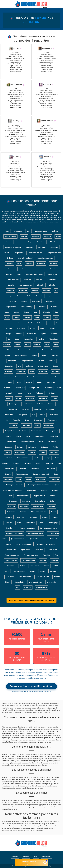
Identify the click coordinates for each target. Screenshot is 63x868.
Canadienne (26, 425)
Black (30, 323)
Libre (37, 317)
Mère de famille (42, 587)
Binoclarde (24, 506)
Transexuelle (39, 420)
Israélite (23, 469)
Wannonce (11, 566)
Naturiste (46, 555)
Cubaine (8, 436)
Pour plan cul (34, 388)
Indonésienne (9, 269)
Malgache (10, 290)
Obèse (18, 344)
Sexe (29, 231)
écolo (17, 339)
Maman (52, 496)
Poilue (21, 323)
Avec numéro (51, 582)
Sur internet (51, 280)
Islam (37, 425)
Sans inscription (25, 577)
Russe (7, 231)
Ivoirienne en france (38, 269)
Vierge (27, 344)
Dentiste (23, 512)
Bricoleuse (13, 501)
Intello (19, 523)
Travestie (14, 425)
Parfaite (11, 285)
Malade (35, 355)
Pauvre (19, 296)
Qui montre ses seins (35, 533)
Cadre (38, 463)
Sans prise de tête (42, 577)
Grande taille (53, 436)
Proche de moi (20, 571)
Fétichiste (54, 452)
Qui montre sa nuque (38, 539)
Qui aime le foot (50, 469)
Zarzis (56, 474)
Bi (7, 420)
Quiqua (55, 398)
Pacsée (21, 350)
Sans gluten (26, 501)
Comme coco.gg (11, 560)
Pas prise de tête (27, 361)
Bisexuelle (54, 415)
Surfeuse (25, 409)
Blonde (32, 328)
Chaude (43, 452)
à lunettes (21, 328)
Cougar (16, 317)
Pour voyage (40, 479)
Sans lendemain (10, 236)
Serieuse (55, 231)
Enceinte (28, 280)
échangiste (30, 398)
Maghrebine (51, 382)
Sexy (56, 317)
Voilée (41, 442)
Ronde (8, 355)
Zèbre (56, 517)
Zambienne (42, 307)
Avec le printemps (35, 582)
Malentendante (38, 506)
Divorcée (47, 312)
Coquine (32, 452)
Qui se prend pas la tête (15, 485)
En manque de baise (40, 377)
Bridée (29, 479)
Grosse (54, 307)
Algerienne (9, 415)
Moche (8, 452)
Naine (47, 344)
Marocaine (37, 409)
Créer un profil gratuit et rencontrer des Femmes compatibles (31, 600)
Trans (27, 420)
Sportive (51, 296)
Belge (30, 242)
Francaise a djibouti (25, 258)
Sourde (24, 301)
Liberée (52, 285)
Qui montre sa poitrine (14, 533)
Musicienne (13, 409)
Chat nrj (53, 512)
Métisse (40, 323)
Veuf (17, 587)
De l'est (19, 436)
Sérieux (47, 566)
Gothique (44, 447)
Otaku (52, 501)
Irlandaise (22, 269)
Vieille (10, 382)
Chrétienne (54, 247)
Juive (19, 274)
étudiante (29, 404)
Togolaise (22, 431)
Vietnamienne (43, 366)
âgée (19, 382)
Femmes (15, 857)
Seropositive (9, 431)
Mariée (27, 312)
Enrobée (19, 334)
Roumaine (40, 296)
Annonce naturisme (31, 555)
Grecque (29, 263)
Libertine (27, 317)
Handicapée (20, 452)
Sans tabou (10, 577)
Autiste (36, 458)
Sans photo (19, 582)
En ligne (20, 447)
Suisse (55, 366)
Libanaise (41, 285)
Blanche (53, 242)
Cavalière (27, 463)
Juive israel (53, 274)
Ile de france (55, 269)
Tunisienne (50, 409)
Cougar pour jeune (28, 560)
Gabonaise (41, 263)
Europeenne (18, 253)
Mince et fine (32, 334)
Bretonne (11, 506)
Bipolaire (29, 247)
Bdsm (10, 496)
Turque (53, 350)
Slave (28, 436)
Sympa (44, 334)
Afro (49, 323)
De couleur (52, 442)
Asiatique (30, 366)
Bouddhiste (42, 350)
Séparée (10, 350)
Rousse (52, 328)
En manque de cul (21, 377)
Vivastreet (55, 560)
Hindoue (51, 393)
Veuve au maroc (22, 474)
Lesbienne (10, 323)
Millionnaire (49, 425)
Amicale (24, 236)
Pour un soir (20, 388)
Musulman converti (12, 555)
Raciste (9, 458)
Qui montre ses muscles (48, 528)
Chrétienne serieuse (38, 512)
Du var (7, 253)
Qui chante (35, 469)
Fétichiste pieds (41, 231)
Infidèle (47, 317)
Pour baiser (48, 388)
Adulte (32, 571)
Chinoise (8, 474)
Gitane (19, 398)
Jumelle (16, 463)
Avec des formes (21, 355)
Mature (43, 415)
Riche (29, 296)
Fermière (41, 339)
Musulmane (23, 290)
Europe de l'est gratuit (41, 474)
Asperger (47, 458)
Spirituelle (13, 301)
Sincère (9, 398)
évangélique (40, 436)
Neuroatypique (53, 523)
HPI (42, 523)
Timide (55, 447)
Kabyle (20, 393)
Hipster (54, 334)
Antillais (43, 560)
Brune (42, 328)
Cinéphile (52, 506)
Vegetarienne (11, 307)
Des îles (9, 274)
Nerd (44, 355)
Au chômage (55, 479)
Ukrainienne (36, 301)
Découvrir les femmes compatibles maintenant (31, 686)
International (47, 857)
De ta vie (39, 280)
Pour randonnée (23, 458)
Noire (29, 393)
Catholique (42, 247)
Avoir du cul (53, 550)
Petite (56, 344)
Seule (54, 377)
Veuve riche (50, 301)
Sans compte (34, 566)
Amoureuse (19, 242)
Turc (56, 555)
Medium (55, 490)
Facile (32, 371)
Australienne (31, 490)
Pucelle (37, 344)
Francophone (40, 501)
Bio (9, 339)
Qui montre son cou (18, 539)
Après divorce (36, 431)
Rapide (42, 571)
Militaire (35, 290)
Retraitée (29, 382)
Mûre (34, 415)
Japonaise (9, 366)
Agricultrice (28, 339)
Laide (7, 312)
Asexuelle (17, 420)
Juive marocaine (13, 280)
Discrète (41, 361)
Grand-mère (39, 550)
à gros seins (25, 550)
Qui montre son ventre (27, 528)
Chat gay (53, 571)
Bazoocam (21, 517)
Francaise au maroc (35, 253)
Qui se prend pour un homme (39, 485)
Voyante (44, 490)
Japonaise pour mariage (35, 274)
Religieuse (40, 393)
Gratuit (22, 566)
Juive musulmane (27, 442)
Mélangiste (43, 398)
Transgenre (52, 420)
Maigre (9, 334)
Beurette (7, 388)
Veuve (36, 312)
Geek (19, 263)
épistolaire (10, 528)
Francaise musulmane (45, 258)
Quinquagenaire (15, 404)
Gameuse (54, 355)
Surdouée (8, 523)
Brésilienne (41, 242)
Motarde (40, 404)
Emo (56, 312)
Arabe (39, 382)
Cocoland (9, 517)
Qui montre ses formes (24, 544)
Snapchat (45, 517)
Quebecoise (32, 447)
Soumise (51, 404)
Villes (36, 857)
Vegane (17, 312)
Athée (30, 350)
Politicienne (11, 512)
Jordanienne (12, 442)
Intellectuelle (31, 523)
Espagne (8, 447)
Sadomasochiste (23, 496)
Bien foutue (12, 361)
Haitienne (53, 263)
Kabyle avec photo (26, 285)
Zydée (19, 479)
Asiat (19, 366)
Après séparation (52, 431)
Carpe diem (49, 463)
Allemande (21, 371)
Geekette (9, 263)
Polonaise (46, 290)
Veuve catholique (27, 307)
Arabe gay (18, 231)
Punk (7, 317)
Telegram (33, 517)
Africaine (47, 236)
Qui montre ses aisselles (46, 544)
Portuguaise (22, 415)
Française (8, 371)
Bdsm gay (28, 587)
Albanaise (36, 236)
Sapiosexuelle (11, 550)
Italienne (52, 361)
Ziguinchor (8, 479)
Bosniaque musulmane (13, 247)
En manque (43, 371)
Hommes (26, 857)
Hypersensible (40, 496)
